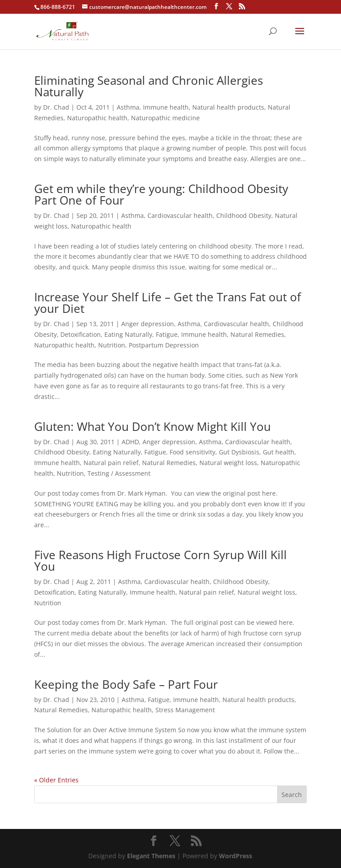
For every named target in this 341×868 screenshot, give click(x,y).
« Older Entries (56, 780)
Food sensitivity (192, 452)
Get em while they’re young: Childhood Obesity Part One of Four (161, 194)
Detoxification (81, 334)
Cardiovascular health (180, 215)
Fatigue (167, 334)
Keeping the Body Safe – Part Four (126, 684)
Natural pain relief (111, 463)
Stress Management (185, 710)
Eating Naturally (128, 334)
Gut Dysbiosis (239, 452)
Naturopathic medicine (165, 118)
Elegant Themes (151, 856)
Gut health (279, 452)
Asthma (128, 107)
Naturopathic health (97, 118)
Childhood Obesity (244, 215)
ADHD (130, 442)
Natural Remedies (257, 334)
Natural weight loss (228, 463)
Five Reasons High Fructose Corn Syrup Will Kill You (161, 560)
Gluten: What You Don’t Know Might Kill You (153, 426)
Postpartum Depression (164, 345)
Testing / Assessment (119, 473)
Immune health (166, 107)
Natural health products (228, 107)
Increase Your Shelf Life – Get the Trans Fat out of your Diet (168, 303)
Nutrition (112, 345)
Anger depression (148, 324)
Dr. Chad (56, 107)
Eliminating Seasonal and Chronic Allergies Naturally (149, 86)
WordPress (236, 856)
